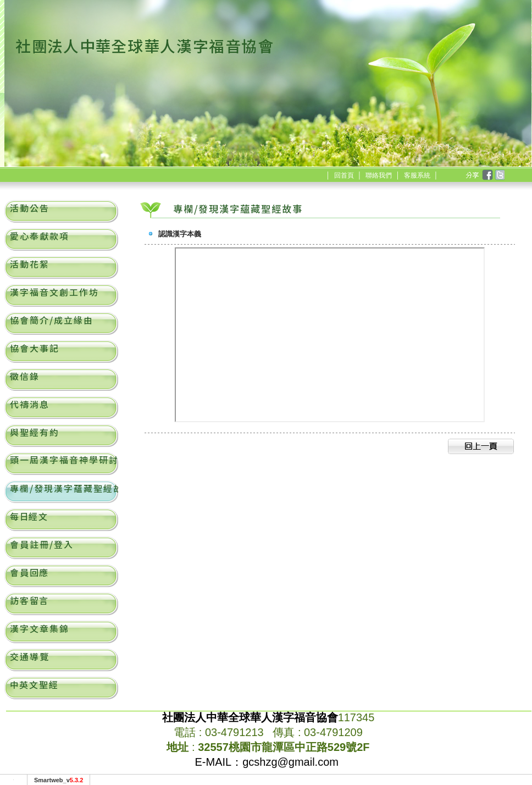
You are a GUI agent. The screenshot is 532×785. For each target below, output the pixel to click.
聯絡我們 (379, 175)
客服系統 (417, 175)
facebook (487, 175)
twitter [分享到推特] (499, 175)
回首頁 (344, 175)
